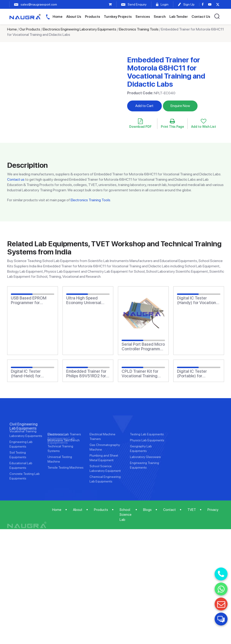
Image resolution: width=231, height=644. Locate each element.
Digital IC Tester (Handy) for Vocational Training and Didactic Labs (198, 300)
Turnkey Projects (118, 17)
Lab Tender (179, 17)
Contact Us (201, 17)
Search (160, 17)
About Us (74, 17)
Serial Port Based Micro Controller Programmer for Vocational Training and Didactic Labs (143, 347)
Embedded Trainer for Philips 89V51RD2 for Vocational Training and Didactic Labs (86, 374)
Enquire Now (180, 106)
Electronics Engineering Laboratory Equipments (79, 29)
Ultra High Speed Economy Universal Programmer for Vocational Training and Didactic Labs (84, 300)
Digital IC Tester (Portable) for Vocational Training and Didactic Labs (195, 374)
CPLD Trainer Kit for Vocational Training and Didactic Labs (140, 374)
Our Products (30, 29)
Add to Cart (144, 106)
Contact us (16, 179)
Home (58, 17)
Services (143, 17)
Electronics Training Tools (139, 29)
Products (93, 17)
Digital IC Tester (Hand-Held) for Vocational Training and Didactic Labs (29, 374)
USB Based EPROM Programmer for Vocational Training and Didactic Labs (29, 300)
